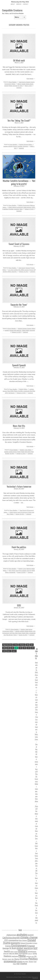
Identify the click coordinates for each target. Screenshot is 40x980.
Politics (13, 84)
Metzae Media (18, 977)
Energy (33, 82)
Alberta (19, 84)
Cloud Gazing (22, 82)
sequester (15, 86)
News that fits (19, 426)
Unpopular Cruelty (36, 824)
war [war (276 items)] (18, 964)
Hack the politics (19, 547)
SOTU (6, 393)
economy (6, 86)
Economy (28, 82)
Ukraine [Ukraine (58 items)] (31, 962)
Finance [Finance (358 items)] (31, 946)
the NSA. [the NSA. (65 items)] (26, 962)
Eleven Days (36, 886)
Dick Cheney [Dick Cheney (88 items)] (23, 940)
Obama (24, 330)
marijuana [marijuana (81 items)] (15, 956)
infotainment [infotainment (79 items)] (32, 951)
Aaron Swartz (12, 571)
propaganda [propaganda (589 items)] (10, 961)
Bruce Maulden (13, 82)
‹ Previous (22, 645)
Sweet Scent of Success (19, 244)
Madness (32, 205)
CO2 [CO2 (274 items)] (6, 940)
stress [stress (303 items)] (20, 961)
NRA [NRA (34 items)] (13, 959)
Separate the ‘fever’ (19, 305)
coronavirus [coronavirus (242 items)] (13, 940)
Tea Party (12, 454)
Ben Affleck (21, 270)
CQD (34, 631)
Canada (23, 84)
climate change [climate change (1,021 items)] (29, 937)
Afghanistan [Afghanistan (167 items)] (11, 935)
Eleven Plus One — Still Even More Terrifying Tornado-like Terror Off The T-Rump (36, 856)
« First (16, 645)
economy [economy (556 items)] (16, 943)
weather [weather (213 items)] (24, 964)
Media (11, 86)
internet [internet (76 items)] (6, 953)
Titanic (15, 635)
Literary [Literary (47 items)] (30, 954)
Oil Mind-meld (19, 60)
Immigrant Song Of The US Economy (36, 772)
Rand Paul (32, 391)
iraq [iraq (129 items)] (10, 953)
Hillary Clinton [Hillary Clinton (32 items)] (14, 952)
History (19, 452)
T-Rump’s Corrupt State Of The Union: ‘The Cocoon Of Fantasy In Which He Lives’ (36, 717)
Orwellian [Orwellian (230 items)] (24, 959)
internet (29, 571)
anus (9, 270)
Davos (19, 512)
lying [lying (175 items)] (35, 953)
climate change (29, 84)
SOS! (19, 605)
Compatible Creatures (12, 10)
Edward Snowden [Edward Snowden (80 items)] (26, 943)
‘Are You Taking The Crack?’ (19, 120)
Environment (8, 84)
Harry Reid (15, 633)
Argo (12, 270)
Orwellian (20, 146)
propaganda (26, 391)
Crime (26, 450)
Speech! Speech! (19, 365)
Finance (15, 146)
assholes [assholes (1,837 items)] (22, 934)
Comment (19, 88)
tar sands (20, 86)
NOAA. (27, 633)
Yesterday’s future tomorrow (19, 486)
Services (19, 4)
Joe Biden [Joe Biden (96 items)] (15, 953)
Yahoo (21, 209)
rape (5, 635)
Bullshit (21, 144)
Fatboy (29, 977)
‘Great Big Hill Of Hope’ (36, 752)
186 (28, 645)
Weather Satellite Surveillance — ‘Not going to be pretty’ (19, 182)
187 (32, 645)
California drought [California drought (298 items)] (11, 938)
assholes (6, 146)
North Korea (28, 452)
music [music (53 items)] (9, 959)
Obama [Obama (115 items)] (17, 959)
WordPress (35, 978)
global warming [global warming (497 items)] (25, 948)
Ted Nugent (11, 393)
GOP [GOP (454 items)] (35, 948)
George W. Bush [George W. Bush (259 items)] (9, 948)
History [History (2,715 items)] (23, 951)
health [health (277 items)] (7, 951)
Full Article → (31, 79)
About (13, 4)
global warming (27, 207)
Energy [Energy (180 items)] (8, 946)
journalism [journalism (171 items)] (23, 953)
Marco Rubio (11, 391)
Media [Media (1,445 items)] (22, 956)
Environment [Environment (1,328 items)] (19, 945)
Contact (26, 4)
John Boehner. (18, 330)
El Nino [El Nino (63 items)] (35, 943)
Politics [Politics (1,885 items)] (33, 958)
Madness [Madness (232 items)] (7, 956)
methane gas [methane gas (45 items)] (30, 956)
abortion (17, 631)
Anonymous (19, 571)
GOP (11, 633)
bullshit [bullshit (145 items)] (31, 935)
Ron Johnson (10, 635)
